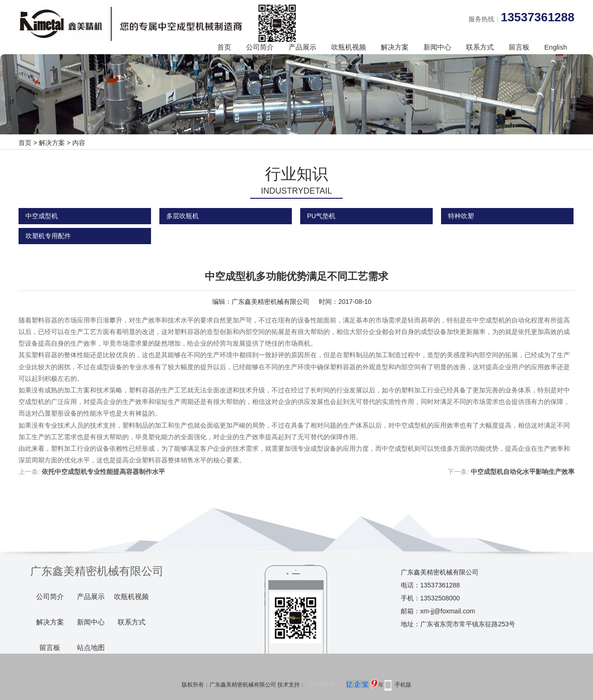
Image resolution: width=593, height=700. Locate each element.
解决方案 (395, 47)
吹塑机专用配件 (48, 236)
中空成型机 (42, 216)
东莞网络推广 (344, 685)
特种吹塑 (461, 216)
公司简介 (260, 47)
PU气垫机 (321, 216)
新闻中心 (437, 47)
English (556, 47)
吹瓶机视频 (349, 47)
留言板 (519, 47)
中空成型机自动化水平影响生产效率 (523, 472)
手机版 (403, 685)
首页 (224, 47)
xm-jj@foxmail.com (448, 611)
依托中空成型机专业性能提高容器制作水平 (103, 472)
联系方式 (480, 47)
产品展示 (303, 47)
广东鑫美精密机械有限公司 (271, 302)
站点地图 (91, 648)
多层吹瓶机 (183, 216)
